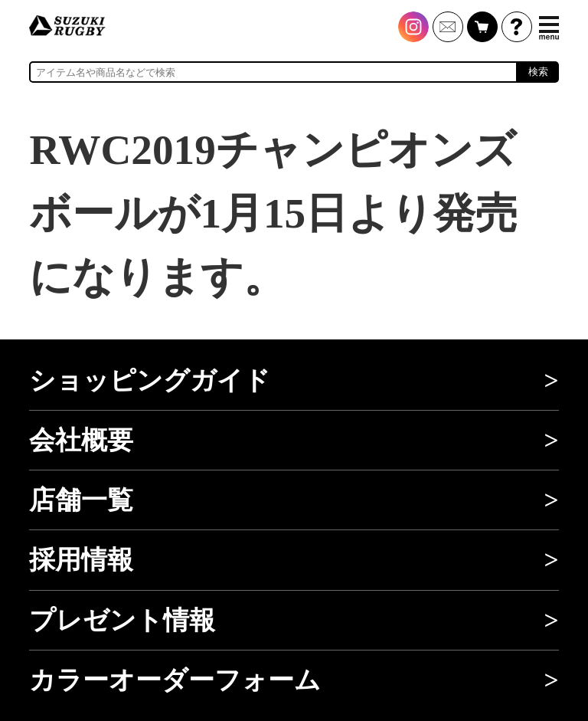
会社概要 (81, 440)
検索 (538, 72)
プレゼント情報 (122, 620)
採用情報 (81, 560)
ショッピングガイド (150, 380)
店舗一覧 (81, 500)
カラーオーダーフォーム (175, 680)
